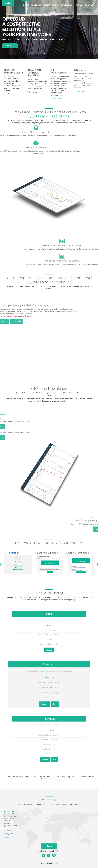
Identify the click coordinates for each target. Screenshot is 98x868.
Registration (51, 5)
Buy (51, 692)
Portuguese (9, 834)
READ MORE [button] (10, 46)
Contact (90, 5)
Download (66, 5)
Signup (49, 639)
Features (36, 5)
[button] (3, 29)
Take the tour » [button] (10, 94)
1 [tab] (47, 580)
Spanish (7, 837)
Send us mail (49, 846)
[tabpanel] (18, 563)
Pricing (79, 5)
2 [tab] (51, 580)
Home (26, 5)
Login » (8, 3)
